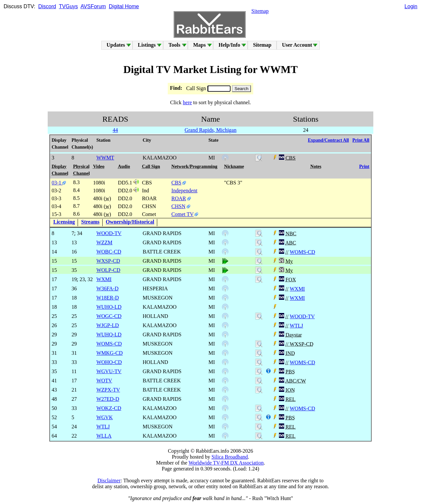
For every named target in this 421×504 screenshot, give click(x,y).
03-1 (59, 183)
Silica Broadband (230, 457)
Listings (147, 45)
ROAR (179, 198)
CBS (176, 183)
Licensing (64, 222)
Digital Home (124, 6)
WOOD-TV (302, 316)
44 (115, 130)
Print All (361, 140)
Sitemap (260, 11)
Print (364, 167)
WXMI (297, 289)
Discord (47, 6)
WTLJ (297, 326)
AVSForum (93, 6)
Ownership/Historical (130, 222)
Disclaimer (109, 480)
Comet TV (182, 214)
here (187, 102)
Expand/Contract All (328, 140)
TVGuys (68, 6)
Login (411, 6)
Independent (184, 191)
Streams (90, 222)
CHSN (178, 206)
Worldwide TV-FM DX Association (226, 463)
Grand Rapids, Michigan (210, 130)
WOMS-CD (302, 252)
